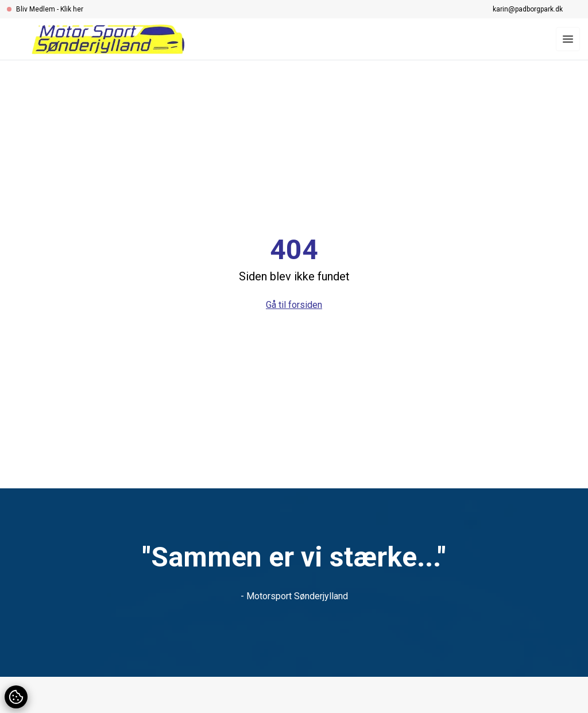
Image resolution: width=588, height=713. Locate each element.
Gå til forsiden (294, 305)
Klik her (72, 9)
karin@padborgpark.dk (528, 9)
